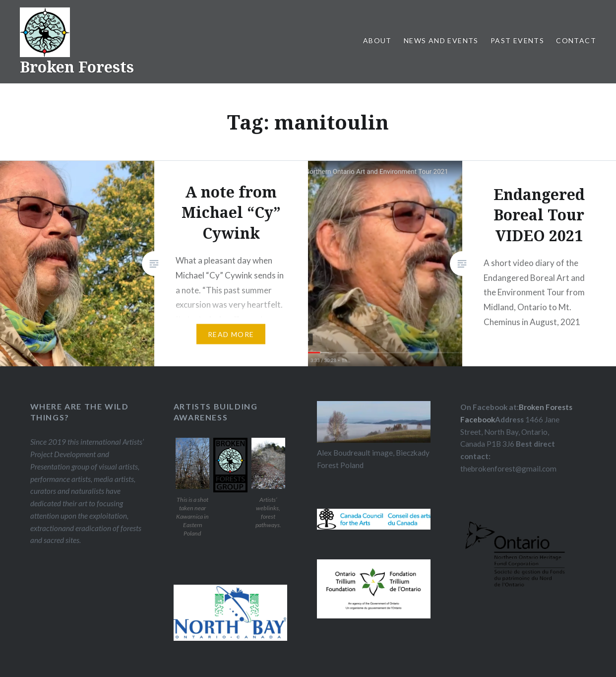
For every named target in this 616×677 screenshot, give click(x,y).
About (377, 40)
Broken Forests (77, 67)
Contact (576, 40)
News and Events (441, 40)
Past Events (517, 40)
